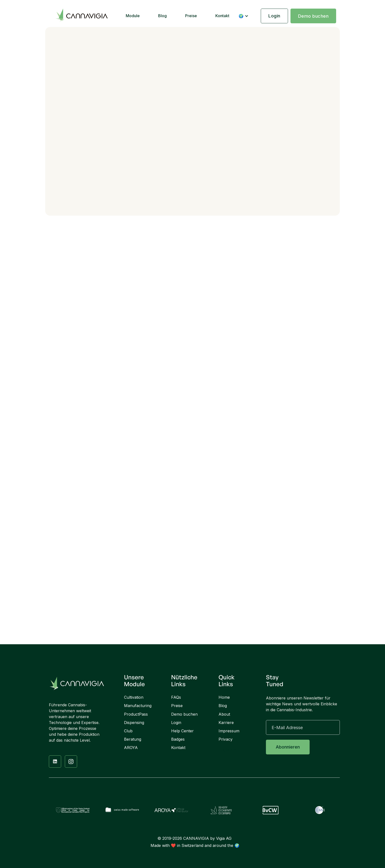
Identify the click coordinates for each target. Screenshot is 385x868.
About (224, 714)
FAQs (176, 697)
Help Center (182, 731)
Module (133, 16)
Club (128, 731)
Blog (162, 16)
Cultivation (134, 697)
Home (224, 697)
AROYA (131, 748)
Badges (178, 739)
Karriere (226, 723)
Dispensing (134, 723)
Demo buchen (313, 16)
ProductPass (136, 714)
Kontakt (222, 16)
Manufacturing (138, 706)
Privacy (226, 739)
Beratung (133, 739)
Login (274, 16)
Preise (191, 16)
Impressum (229, 731)
